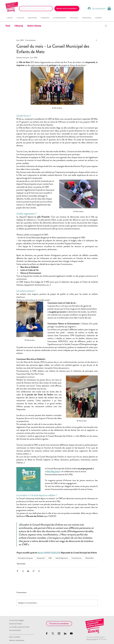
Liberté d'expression (62, 558)
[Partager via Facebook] (17, 571)
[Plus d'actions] (96, 40)
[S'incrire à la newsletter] (59, 624)
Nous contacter (15, 637)
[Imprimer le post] (39, 571)
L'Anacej (19, 26)
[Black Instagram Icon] (59, 633)
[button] (109, 8)
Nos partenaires (15, 630)
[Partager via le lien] (34, 571)
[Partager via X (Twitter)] (23, 571)
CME (50, 558)
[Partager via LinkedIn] (28, 571)
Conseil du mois (77, 558)
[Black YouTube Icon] (71, 633)
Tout (8, 26)
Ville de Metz (89, 558)
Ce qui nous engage (16, 620)
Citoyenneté (41, 558)
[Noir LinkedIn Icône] (65, 633)
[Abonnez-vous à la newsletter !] (67, 9)
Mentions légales (92, 639)
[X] (53, 633)
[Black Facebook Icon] (47, 633)
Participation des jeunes (25, 558)
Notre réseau (34, 26)
